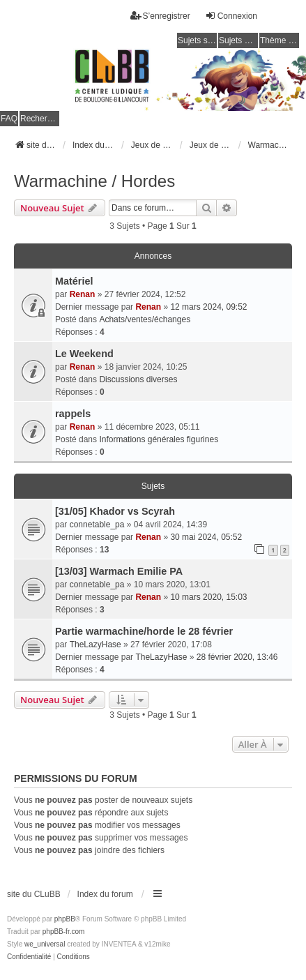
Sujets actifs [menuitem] (238, 40)
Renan (83, 294)
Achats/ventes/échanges (145, 319)
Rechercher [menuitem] (40, 119)
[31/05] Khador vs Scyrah (115, 511)
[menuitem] (29, 957)
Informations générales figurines (159, 439)
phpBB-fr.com (64, 932)
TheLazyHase (95, 644)
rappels (73, 414)
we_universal (45, 944)
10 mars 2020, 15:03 (208, 597)
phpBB (65, 919)
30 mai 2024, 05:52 (206, 537)
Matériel (74, 281)
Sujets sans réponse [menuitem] (197, 40)
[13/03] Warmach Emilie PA (119, 571)
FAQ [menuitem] (9, 119)
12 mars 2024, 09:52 (208, 307)
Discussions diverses (138, 379)
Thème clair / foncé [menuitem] (280, 40)
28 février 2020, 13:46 (237, 657)
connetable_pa (97, 525)
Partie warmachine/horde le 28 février (144, 631)
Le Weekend (84, 354)
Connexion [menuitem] (231, 16)
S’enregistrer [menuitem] (160, 16)
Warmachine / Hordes (94, 181)
